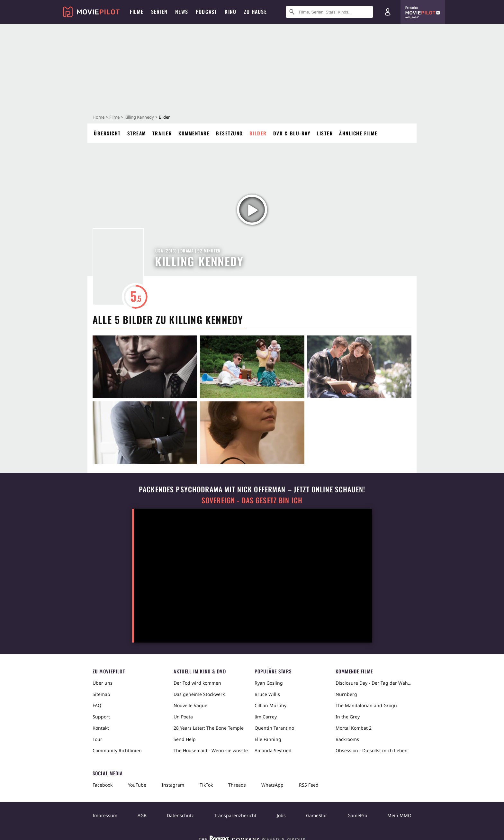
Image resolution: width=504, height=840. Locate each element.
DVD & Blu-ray (292, 133)
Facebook (103, 785)
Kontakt (101, 728)
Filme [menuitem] (137, 12)
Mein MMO (399, 815)
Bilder (258, 133)
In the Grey (348, 717)
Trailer (162, 133)
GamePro (357, 815)
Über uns (103, 683)
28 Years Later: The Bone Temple (209, 728)
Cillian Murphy (270, 705)
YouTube (137, 785)
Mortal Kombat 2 (354, 728)
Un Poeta (183, 717)
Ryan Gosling (269, 683)
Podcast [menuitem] (206, 12)
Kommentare (194, 133)
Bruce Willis (267, 694)
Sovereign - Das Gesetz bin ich (252, 500)
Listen (325, 133)
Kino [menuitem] (230, 12)
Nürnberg (346, 694)
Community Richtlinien (117, 750)
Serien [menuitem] (159, 12)
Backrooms (347, 739)
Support (101, 717)
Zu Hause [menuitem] (255, 12)
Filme (114, 117)
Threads (237, 785)
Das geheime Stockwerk (199, 694)
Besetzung (230, 133)
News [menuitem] (182, 12)
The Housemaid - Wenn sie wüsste (211, 750)
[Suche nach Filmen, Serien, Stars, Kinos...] (329, 12)
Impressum (105, 815)
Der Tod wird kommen (197, 683)
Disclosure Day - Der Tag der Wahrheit (373, 683)
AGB (142, 815)
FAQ (97, 705)
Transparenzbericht (235, 815)
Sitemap (101, 694)
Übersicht (107, 133)
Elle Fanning (268, 739)
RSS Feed (309, 785)
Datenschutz (180, 815)
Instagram (173, 785)
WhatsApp (272, 785)
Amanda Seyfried (273, 750)
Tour (97, 739)
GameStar (317, 815)
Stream (137, 133)
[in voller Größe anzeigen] (145, 367)
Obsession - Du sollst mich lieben (372, 750)
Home (99, 117)
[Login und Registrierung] (388, 12)
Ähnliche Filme (358, 133)
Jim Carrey (266, 717)
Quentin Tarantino (274, 728)
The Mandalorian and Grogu (366, 705)
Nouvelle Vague (190, 705)
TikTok (206, 785)
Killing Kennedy (139, 117)
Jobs (281, 815)
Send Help (185, 739)
